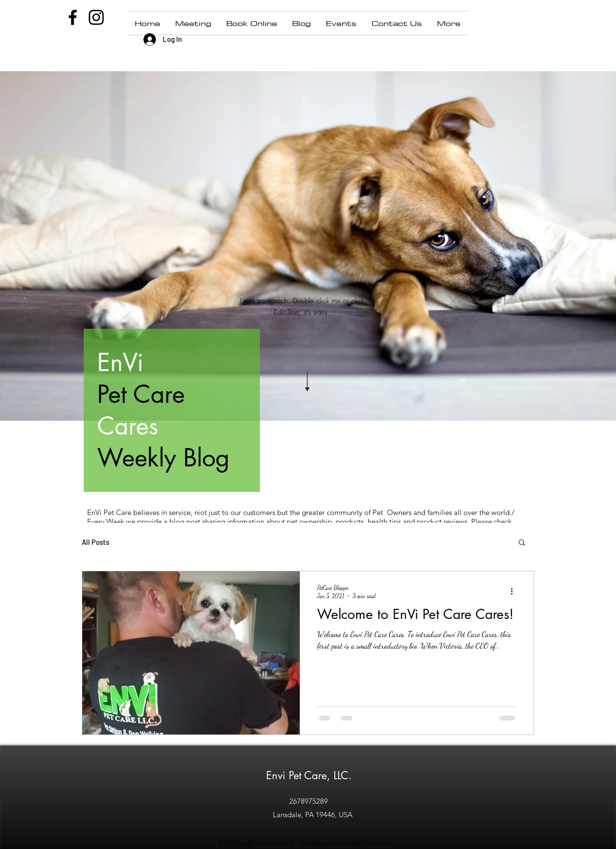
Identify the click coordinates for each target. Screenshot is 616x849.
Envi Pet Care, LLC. (309, 775)
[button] (522, 543)
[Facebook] (73, 17)
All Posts (96, 542)
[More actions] (515, 591)
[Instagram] (96, 17)
